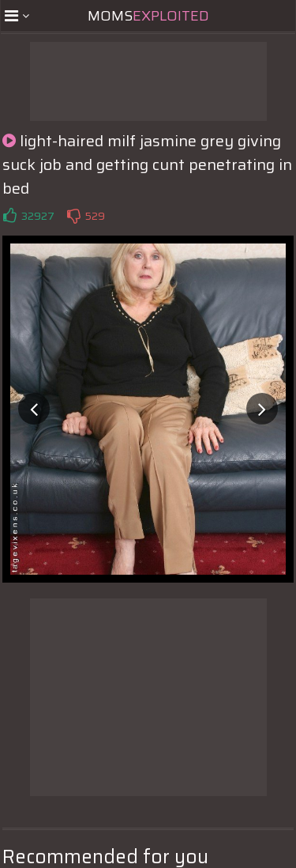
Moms (148, 16)
